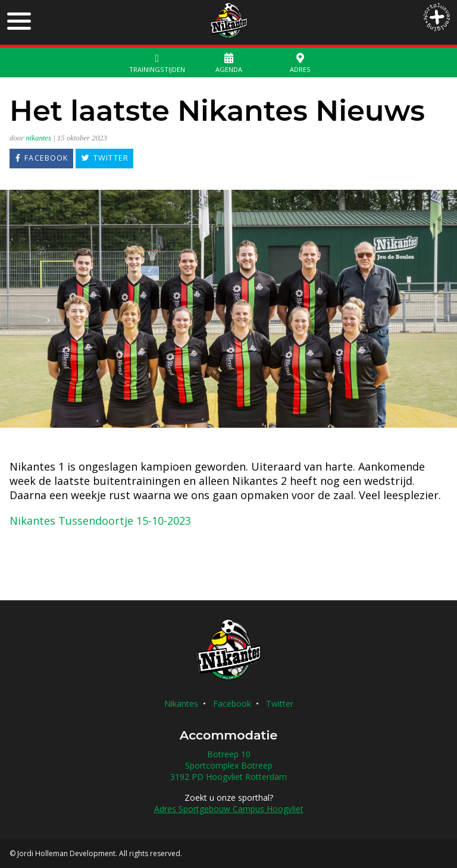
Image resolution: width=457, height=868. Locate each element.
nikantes (38, 138)
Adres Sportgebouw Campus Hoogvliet (229, 809)
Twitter (280, 704)
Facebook (232, 704)
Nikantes (181, 704)
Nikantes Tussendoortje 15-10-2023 (100, 521)
